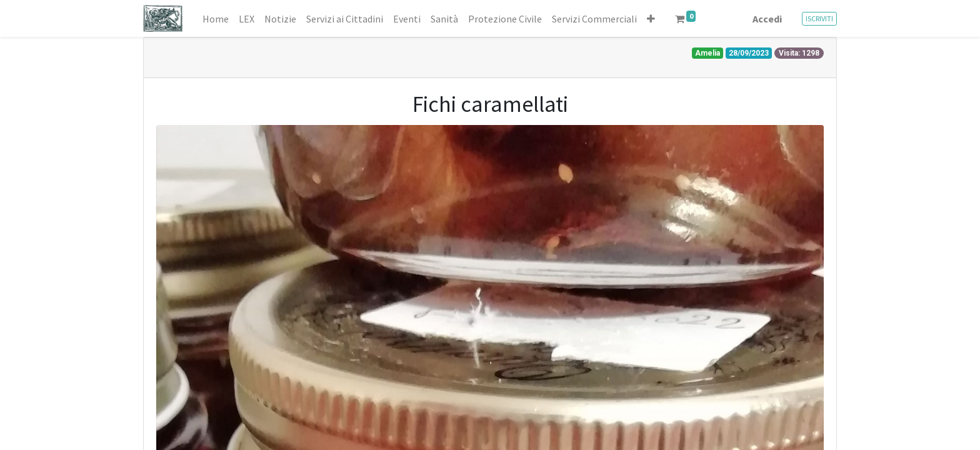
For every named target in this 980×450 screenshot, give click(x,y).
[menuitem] (216, 19)
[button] (651, 19)
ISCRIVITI (819, 18)
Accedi (767, 19)
